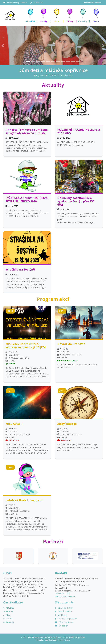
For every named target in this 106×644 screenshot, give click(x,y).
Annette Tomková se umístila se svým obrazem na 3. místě (27, 131)
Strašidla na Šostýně (20, 270)
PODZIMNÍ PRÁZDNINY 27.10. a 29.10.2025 (79, 131)
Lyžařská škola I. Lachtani (24, 500)
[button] (96, 16)
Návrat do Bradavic (71, 344)
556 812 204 (39, 3)
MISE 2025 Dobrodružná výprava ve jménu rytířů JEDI (26, 346)
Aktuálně (9, 608)
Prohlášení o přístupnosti (46, 640)
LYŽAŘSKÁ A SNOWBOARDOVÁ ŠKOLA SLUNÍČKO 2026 (27, 200)
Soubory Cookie (64, 640)
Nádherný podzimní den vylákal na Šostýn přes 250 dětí (76, 201)
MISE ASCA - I (14, 424)
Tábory (8, 619)
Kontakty (9, 622)
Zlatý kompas (67, 424)
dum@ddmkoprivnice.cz (17, 3)
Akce (7, 615)
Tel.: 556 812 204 (63, 594)
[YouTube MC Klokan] (62, 626)
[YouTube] (64, 622)
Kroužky (8, 611)
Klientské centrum (94, 3)
